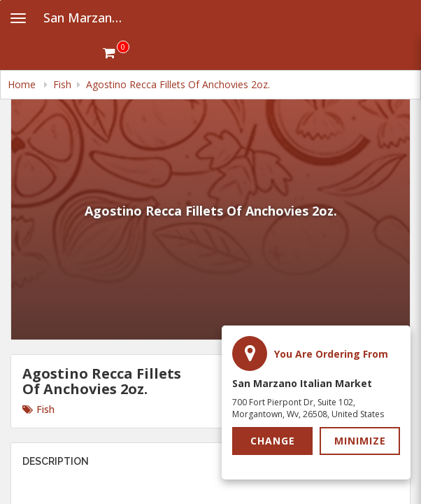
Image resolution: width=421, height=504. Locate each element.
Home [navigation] (23, 84)
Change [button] (273, 441)
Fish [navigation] (62, 84)
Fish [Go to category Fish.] (38, 409)
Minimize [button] (360, 441)
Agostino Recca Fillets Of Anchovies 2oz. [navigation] (178, 84)
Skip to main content (0, 0)
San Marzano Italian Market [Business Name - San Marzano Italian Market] (88, 17)
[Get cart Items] (116, 52)
